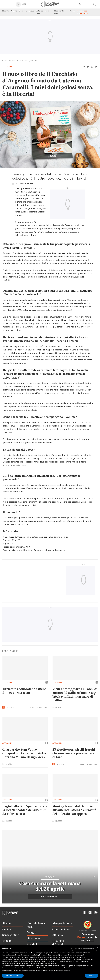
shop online (60, 550)
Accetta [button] (92, 976)
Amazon (38, 550)
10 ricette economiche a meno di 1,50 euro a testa (24, 691)
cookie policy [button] (81, 955)
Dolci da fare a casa (42, 12)
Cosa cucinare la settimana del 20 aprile (50, 886)
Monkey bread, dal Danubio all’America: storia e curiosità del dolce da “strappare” (74, 810)
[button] (84, 67)
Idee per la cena (59, 12)
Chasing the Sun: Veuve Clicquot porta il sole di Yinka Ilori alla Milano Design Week (24, 753)
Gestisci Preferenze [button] (13, 976)
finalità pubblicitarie (43, 961)
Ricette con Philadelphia (82, 12)
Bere (21, 11)
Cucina (14, 11)
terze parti (36, 957)
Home (5, 61)
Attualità (30, 11)
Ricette (6, 11)
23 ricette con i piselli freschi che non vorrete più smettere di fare (74, 753)
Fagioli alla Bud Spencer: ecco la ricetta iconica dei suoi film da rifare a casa (24, 810)
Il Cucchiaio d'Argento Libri (27, 61)
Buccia (81, 937)
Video (72, 11)
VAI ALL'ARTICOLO (38, 708)
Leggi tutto (57, 707)
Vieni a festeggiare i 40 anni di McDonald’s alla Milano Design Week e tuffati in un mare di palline (75, 695)
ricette (10, 708)
